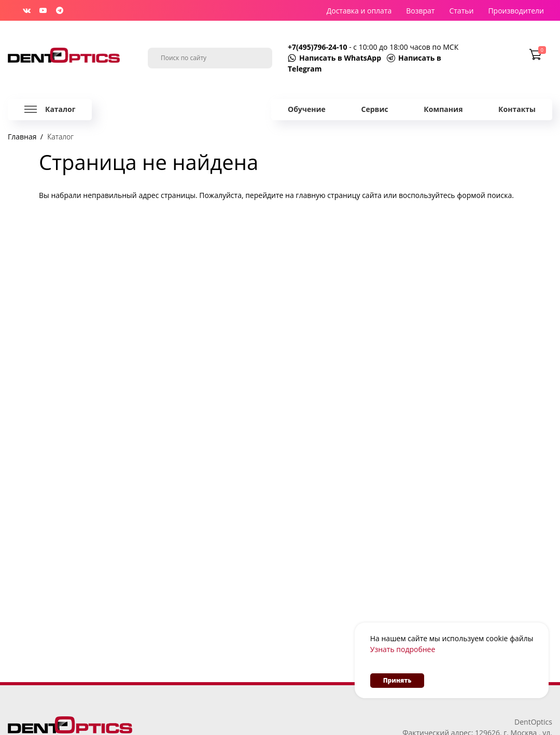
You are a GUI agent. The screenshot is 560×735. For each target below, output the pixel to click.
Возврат (420, 11)
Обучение (307, 109)
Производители (516, 11)
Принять (397, 680)
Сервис (375, 109)
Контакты (517, 109)
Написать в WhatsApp (340, 58)
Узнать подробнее (403, 649)
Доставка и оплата (359, 11)
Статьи (461, 11)
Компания (443, 109)
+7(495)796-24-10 (318, 47)
